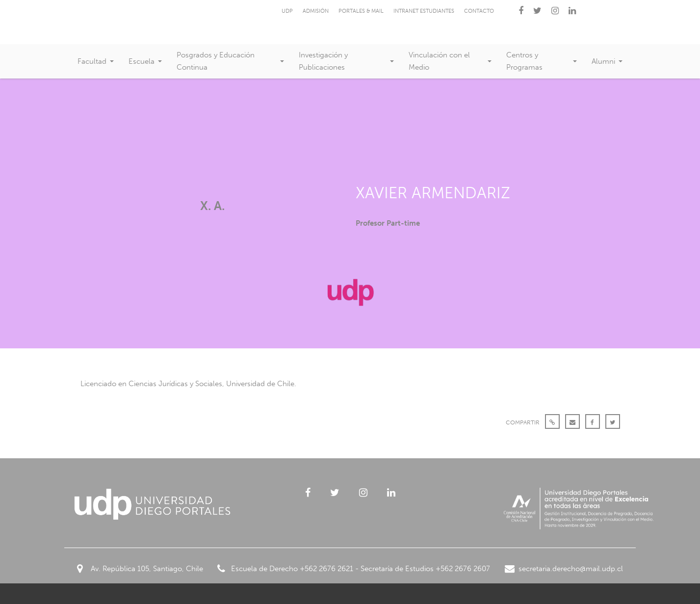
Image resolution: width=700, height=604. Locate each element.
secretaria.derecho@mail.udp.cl (564, 569)
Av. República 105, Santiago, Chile (140, 569)
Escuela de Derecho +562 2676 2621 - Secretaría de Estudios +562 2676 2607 (354, 569)
